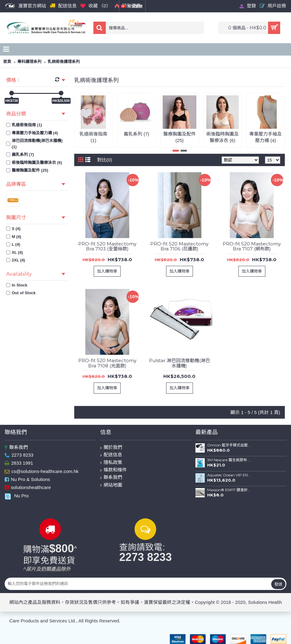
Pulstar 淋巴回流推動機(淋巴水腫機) (180, 363)
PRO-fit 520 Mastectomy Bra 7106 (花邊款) (179, 246)
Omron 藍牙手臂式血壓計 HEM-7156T (229, 445)
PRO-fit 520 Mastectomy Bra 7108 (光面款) (107, 363)
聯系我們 (16, 447)
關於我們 (111, 447)
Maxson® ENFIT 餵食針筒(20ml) (229, 490)
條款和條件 (113, 470)
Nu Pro (17, 496)
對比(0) (105, 160)
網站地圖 (111, 485)
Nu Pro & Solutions (27, 480)
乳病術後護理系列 (64, 62)
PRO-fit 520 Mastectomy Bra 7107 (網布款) (252, 246)
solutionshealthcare (28, 488)
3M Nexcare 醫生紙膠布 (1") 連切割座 (229, 460)
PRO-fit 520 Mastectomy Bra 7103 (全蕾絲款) (107, 246)
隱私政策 (111, 463)
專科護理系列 (29, 62)
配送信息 (111, 455)
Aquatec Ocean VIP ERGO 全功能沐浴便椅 (229, 475)
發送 (278, 584)
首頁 (7, 62)
